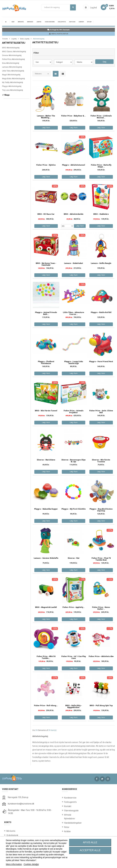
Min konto (11, 831)
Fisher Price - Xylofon (46, 165)
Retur (67, 827)
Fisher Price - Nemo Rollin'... (101, 608)
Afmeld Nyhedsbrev (67, 817)
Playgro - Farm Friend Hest (101, 362)
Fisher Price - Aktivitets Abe (101, 656)
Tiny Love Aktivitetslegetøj (13, 90)
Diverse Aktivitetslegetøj (12, 55)
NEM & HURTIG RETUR (58, 34)
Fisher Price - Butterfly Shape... (101, 166)
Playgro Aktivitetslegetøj (12, 86)
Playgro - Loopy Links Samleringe (74, 363)
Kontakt (67, 806)
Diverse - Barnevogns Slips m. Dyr (74, 461)
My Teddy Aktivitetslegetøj (13, 82)
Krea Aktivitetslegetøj (11, 63)
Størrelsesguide (67, 811)
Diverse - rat (74, 558)
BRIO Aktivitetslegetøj (11, 48)
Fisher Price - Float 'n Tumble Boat (101, 559)
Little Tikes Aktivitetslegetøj (13, 71)
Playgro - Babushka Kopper (46, 509)
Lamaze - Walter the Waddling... (46, 117)
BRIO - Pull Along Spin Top (101, 706)
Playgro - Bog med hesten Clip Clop (101, 510)
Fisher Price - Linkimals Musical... (101, 117)
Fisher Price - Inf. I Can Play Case (74, 657)
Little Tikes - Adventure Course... (74, 313)
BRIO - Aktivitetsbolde (74, 214)
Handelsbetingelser (67, 823)
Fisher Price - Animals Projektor (74, 412)
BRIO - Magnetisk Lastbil (46, 607)
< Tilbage (6, 95)
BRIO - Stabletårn (101, 214)
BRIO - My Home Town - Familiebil (46, 264)
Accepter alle (90, 850)
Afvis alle (90, 842)
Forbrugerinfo (67, 802)
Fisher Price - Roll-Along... (46, 706)
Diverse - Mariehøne (46, 460)
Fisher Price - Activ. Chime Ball (101, 412)
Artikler (67, 831)
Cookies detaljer (31, 864)
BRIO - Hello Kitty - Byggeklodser (74, 707)
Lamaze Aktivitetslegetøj (12, 67)
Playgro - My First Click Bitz (74, 509)
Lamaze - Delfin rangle (101, 263)
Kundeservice (67, 798)
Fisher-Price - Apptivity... (74, 607)
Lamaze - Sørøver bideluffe (46, 558)
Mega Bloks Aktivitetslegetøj (13, 79)
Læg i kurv (46, 128)
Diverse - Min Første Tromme (101, 461)
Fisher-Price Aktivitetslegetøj (13, 59)
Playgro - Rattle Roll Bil (101, 312)
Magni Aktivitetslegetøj (11, 75)
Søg (73, 7)
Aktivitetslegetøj (14, 43)
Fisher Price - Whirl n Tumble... (46, 657)
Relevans (38, 74)
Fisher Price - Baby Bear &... (74, 116)
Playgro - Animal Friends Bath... (46, 313)
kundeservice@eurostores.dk (21, 804)
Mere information (14, 864)
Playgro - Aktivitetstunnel (74, 165)
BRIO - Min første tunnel (46, 411)
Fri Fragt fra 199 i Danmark (58, 30)
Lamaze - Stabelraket (74, 263)
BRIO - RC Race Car (46, 214)
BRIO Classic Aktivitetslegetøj (14, 52)
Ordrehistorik (12, 835)
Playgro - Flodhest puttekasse (46, 363)
